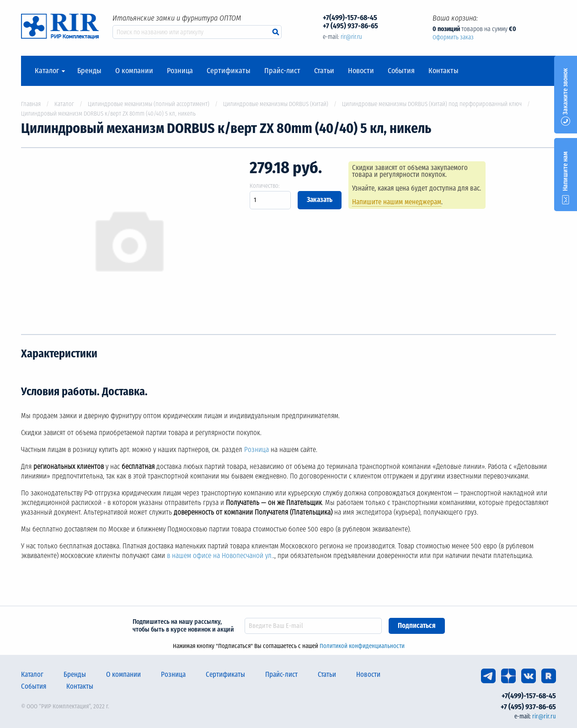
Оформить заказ (453, 37)
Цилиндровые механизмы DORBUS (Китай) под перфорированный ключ (432, 104)
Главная (31, 104)
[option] (128, 241)
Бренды (89, 71)
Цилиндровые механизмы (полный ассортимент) (149, 104)
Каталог (47, 71)
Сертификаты (229, 71)
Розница (180, 71)
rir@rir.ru (351, 37)
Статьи (324, 71)
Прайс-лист (282, 71)
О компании (134, 71)
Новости (361, 71)
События (401, 71)
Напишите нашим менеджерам (397, 202)
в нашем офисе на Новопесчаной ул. (220, 556)
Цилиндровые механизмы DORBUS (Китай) (276, 104)
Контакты (443, 71)
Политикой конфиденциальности (362, 646)
